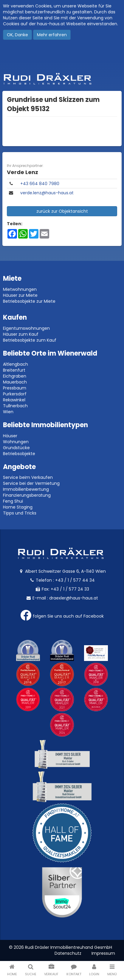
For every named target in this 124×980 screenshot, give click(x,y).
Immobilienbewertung (26, 489)
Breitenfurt (14, 370)
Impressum (103, 953)
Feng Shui (13, 501)
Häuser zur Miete (20, 295)
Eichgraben (15, 376)
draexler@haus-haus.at (74, 598)
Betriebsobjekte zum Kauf (30, 340)
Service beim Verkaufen (28, 477)
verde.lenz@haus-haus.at (47, 193)
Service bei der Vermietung (31, 483)
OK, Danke (17, 35)
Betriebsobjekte (19, 454)
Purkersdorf (15, 394)
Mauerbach (15, 382)
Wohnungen (16, 442)
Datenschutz (68, 953)
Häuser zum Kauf (21, 334)
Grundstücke (16, 448)
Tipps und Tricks (20, 513)
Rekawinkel (14, 400)
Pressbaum (15, 388)
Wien (8, 412)
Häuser (10, 436)
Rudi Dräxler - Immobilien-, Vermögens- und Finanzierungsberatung (62, 79)
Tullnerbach (15, 406)
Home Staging (18, 507)
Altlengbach (15, 364)
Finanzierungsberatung (27, 495)
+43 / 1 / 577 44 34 (75, 580)
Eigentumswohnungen (26, 328)
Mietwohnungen (20, 289)
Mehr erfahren (52, 35)
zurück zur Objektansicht (62, 211)
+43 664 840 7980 (40, 184)
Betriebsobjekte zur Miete (29, 301)
